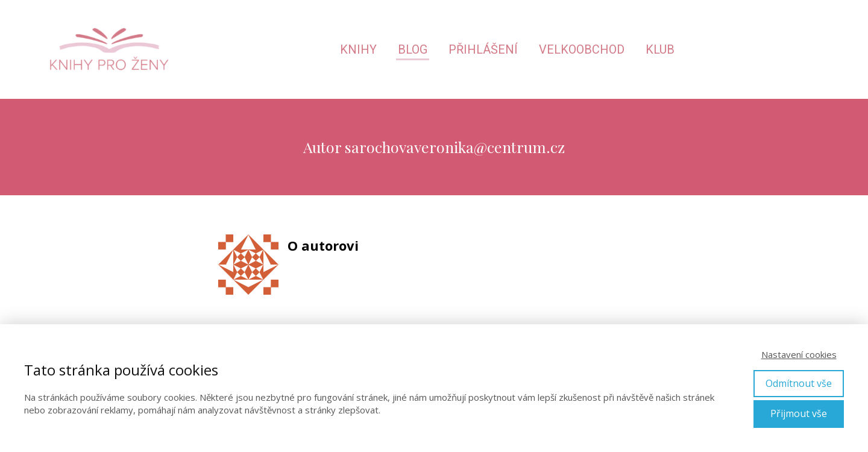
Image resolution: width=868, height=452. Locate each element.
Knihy (358, 49)
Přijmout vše (799, 413)
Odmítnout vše (799, 383)
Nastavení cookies (799, 354)
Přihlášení (483, 49)
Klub (660, 49)
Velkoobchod (582, 49)
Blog (413, 49)
